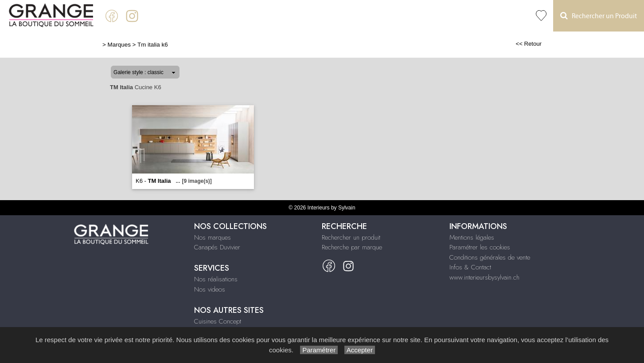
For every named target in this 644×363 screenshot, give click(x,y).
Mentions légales (472, 237)
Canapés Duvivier (217, 247)
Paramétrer (319, 350)
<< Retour (529, 44)
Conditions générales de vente (490, 257)
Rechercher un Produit (599, 16)
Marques (119, 45)
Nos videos (210, 289)
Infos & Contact (470, 267)
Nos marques (213, 237)
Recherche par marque (352, 247)
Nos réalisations (216, 279)
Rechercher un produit (351, 237)
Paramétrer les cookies (480, 247)
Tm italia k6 (153, 45)
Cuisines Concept (218, 321)
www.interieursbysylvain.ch (484, 277)
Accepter (360, 350)
